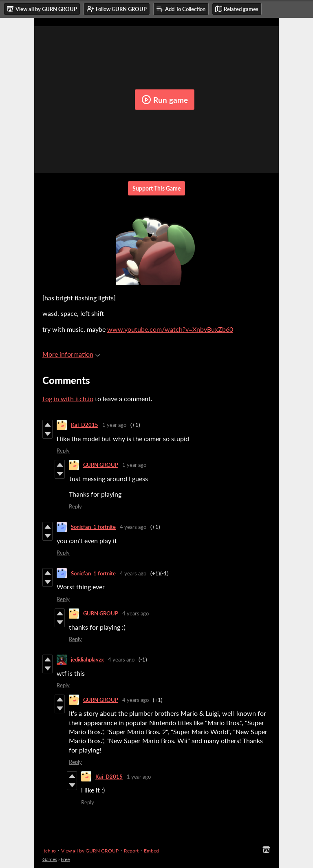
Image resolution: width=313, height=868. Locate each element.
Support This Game (156, 188)
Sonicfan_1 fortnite (93, 527)
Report (131, 851)
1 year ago (114, 425)
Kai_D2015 (85, 425)
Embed (151, 851)
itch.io (49, 851)
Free (65, 859)
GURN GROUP (101, 465)
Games (50, 859)
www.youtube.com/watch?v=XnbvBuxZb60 (170, 329)
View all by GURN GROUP (90, 851)
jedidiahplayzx (87, 659)
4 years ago (133, 527)
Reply (63, 451)
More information (71, 354)
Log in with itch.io (68, 398)
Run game (165, 100)
